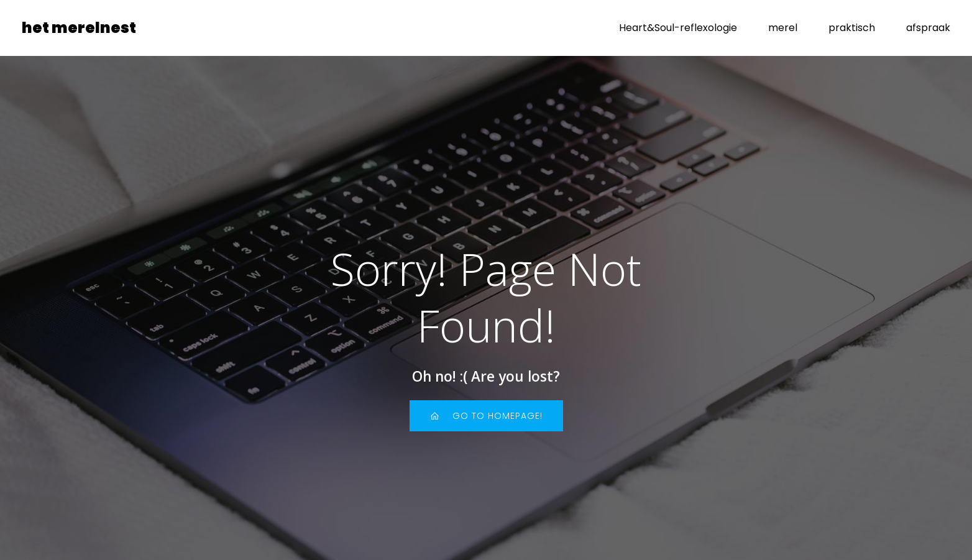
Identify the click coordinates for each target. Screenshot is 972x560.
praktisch (852, 28)
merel (783, 28)
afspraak (928, 28)
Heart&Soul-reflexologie (678, 28)
